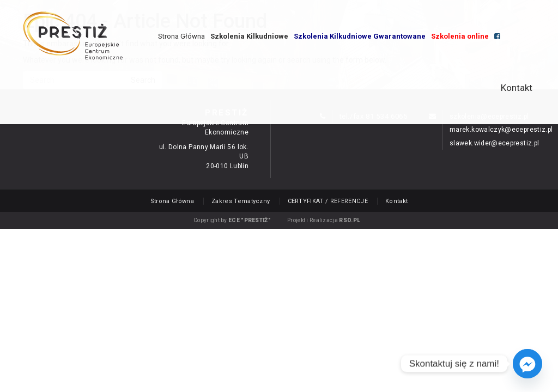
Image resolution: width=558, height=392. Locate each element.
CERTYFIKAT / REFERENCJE (328, 201)
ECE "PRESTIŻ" (250, 220)
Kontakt (517, 88)
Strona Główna (181, 36)
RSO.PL (350, 220)
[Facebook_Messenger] (527, 364)
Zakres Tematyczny (241, 201)
